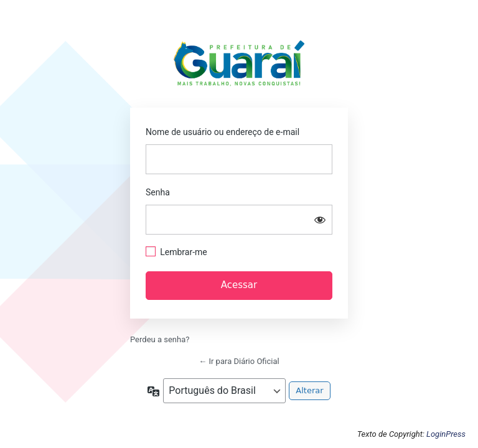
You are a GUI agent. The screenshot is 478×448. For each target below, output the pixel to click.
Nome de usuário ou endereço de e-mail (223, 132)
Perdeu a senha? (160, 339)
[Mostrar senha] (320, 220)
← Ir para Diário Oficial (239, 361)
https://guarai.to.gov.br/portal (239, 67)
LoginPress (446, 434)
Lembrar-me (184, 252)
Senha (158, 192)
